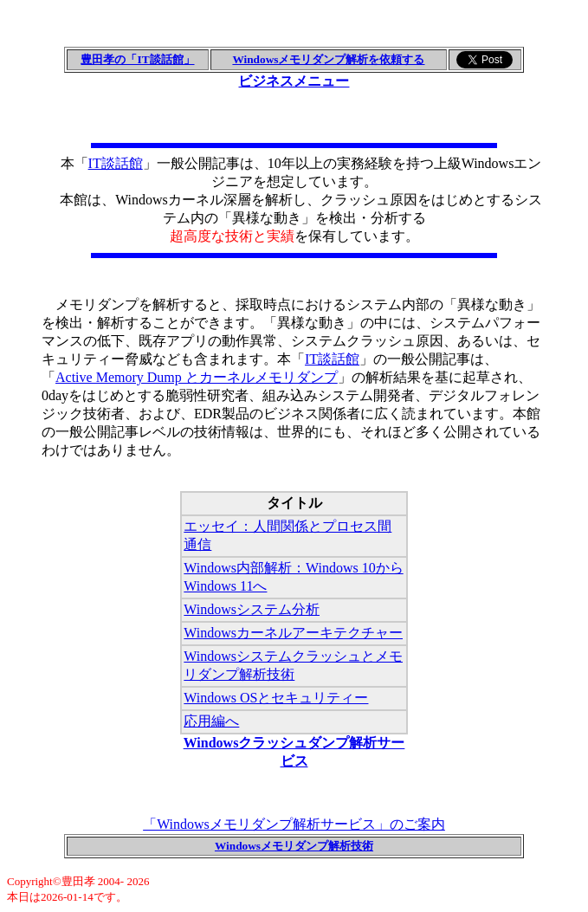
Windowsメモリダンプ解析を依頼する (328, 59)
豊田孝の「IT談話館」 (137, 59)
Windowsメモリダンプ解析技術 (294, 846)
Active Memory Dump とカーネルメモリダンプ (197, 377)
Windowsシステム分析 (252, 609)
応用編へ (211, 721)
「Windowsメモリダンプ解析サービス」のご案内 (294, 824)
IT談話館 (116, 163)
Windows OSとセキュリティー (276, 698)
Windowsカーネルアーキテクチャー (293, 633)
